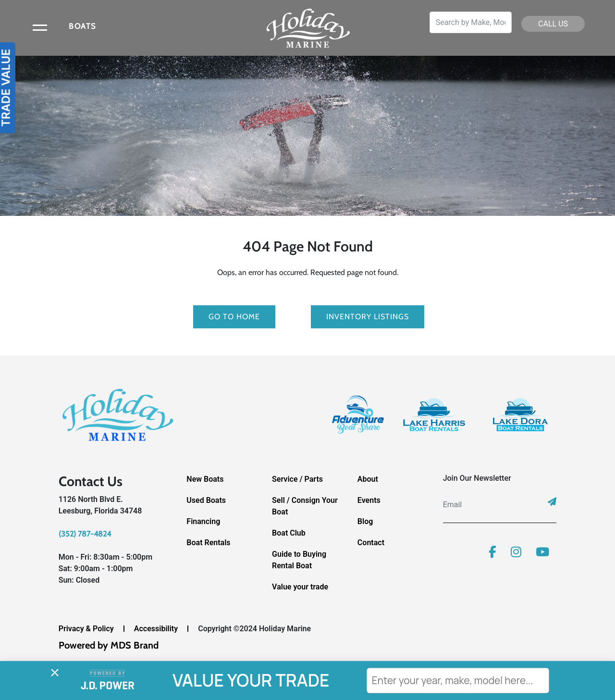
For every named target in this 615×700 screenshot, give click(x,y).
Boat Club (289, 533)
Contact (371, 543)
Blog (365, 521)
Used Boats (206, 500)
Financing (203, 521)
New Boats (205, 479)
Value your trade (300, 587)
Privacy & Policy (86, 629)
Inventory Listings (368, 317)
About (368, 479)
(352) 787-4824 (85, 534)
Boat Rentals (208, 543)
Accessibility (156, 629)
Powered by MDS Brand (109, 645)
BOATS (82, 26)
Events (369, 500)
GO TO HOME (234, 317)
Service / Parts (297, 479)
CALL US (553, 24)
